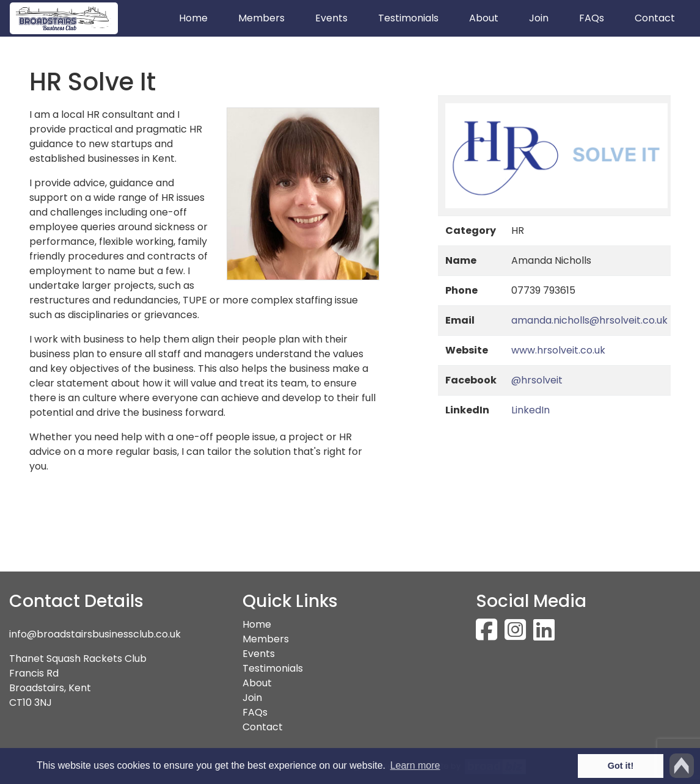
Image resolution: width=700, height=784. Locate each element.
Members (261, 18)
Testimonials (408, 18)
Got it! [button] (621, 766)
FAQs (592, 18)
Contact (655, 18)
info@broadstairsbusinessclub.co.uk (95, 634)
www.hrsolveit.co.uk (558, 350)
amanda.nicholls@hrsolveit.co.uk (589, 320)
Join (539, 18)
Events (331, 18)
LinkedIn (530, 410)
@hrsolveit (537, 380)
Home (201, 18)
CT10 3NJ (31, 702)
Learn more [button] (415, 765)
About (484, 18)
